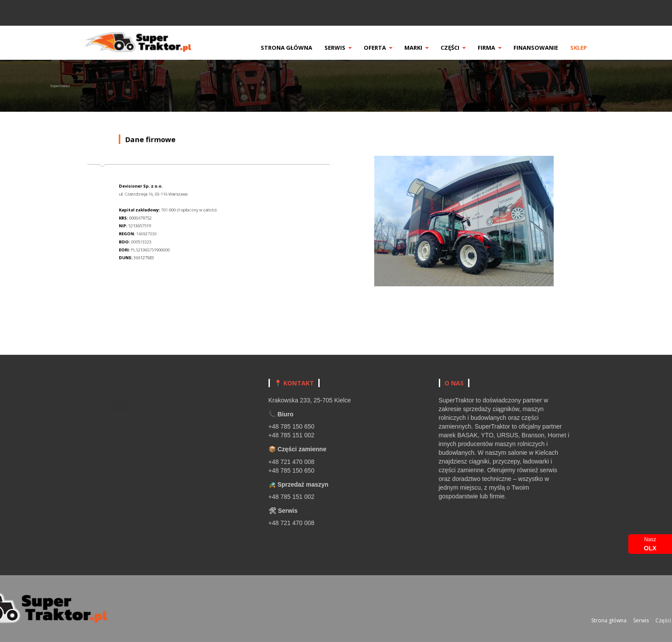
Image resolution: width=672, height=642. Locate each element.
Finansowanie (550, 48)
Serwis (352, 48)
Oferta (392, 48)
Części (467, 48)
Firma (504, 48)
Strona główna (301, 48)
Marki (431, 48)
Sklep (593, 48)
